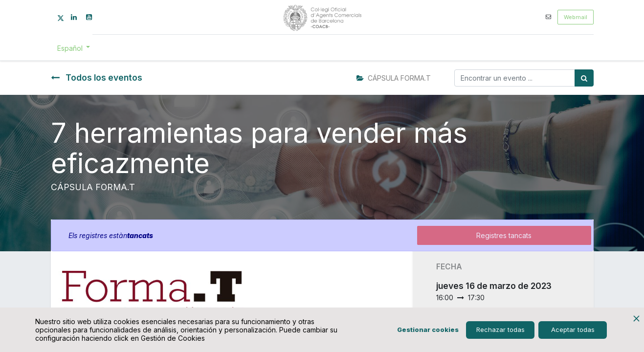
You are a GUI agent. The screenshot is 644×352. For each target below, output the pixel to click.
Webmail (576, 17)
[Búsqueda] (584, 78)
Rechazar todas (500, 330)
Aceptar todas (573, 330)
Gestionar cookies (428, 330)
